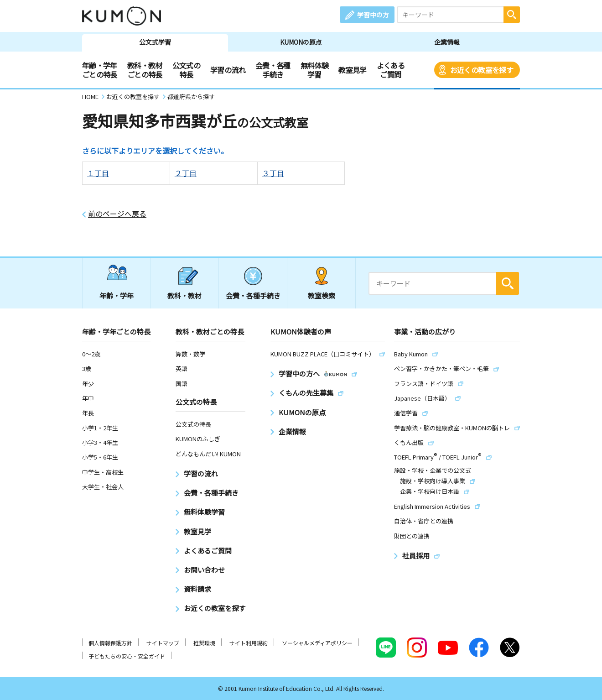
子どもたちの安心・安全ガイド (127, 656)
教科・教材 (184, 295)
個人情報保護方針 (110, 643)
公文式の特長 (186, 70)
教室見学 (352, 70)
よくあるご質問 (391, 70)
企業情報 (447, 42)
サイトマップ (163, 643)
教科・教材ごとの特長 (145, 70)
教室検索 (322, 295)
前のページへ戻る (117, 214)
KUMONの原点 (301, 42)
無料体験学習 (314, 70)
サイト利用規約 (249, 643)
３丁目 (273, 173)
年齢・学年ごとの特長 (100, 70)
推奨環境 (204, 643)
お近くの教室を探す (482, 70)
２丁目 (186, 173)
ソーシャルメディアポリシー (317, 643)
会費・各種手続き (273, 70)
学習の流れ (228, 70)
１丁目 (98, 173)
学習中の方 (373, 15)
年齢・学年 (117, 295)
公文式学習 (155, 42)
